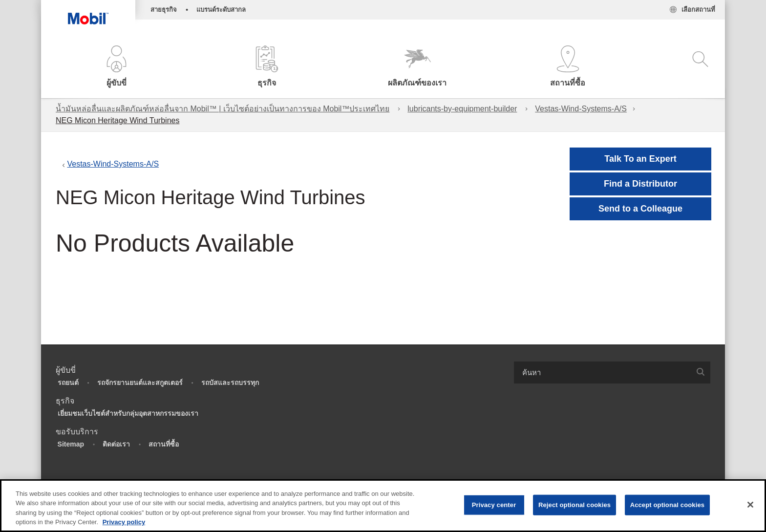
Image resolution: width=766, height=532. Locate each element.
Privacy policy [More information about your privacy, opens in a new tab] (124, 522)
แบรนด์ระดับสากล (221, 10)
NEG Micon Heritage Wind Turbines (117, 120)
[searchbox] (602, 372)
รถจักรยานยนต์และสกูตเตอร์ (140, 383)
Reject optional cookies (574, 505)
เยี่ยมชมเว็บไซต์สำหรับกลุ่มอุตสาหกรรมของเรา (128, 413)
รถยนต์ (68, 383)
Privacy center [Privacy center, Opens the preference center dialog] (494, 505)
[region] (383, 506)
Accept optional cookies (668, 505)
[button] (116, 67)
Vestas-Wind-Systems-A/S (581, 109)
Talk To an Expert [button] (640, 159)
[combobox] (612, 372)
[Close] (750, 505)
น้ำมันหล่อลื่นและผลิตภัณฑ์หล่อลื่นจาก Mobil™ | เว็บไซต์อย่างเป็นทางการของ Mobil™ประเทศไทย (223, 109)
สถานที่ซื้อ (164, 444)
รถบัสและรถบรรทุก (230, 383)
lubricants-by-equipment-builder (462, 109)
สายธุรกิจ (164, 10)
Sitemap (71, 444)
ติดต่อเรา (116, 444)
